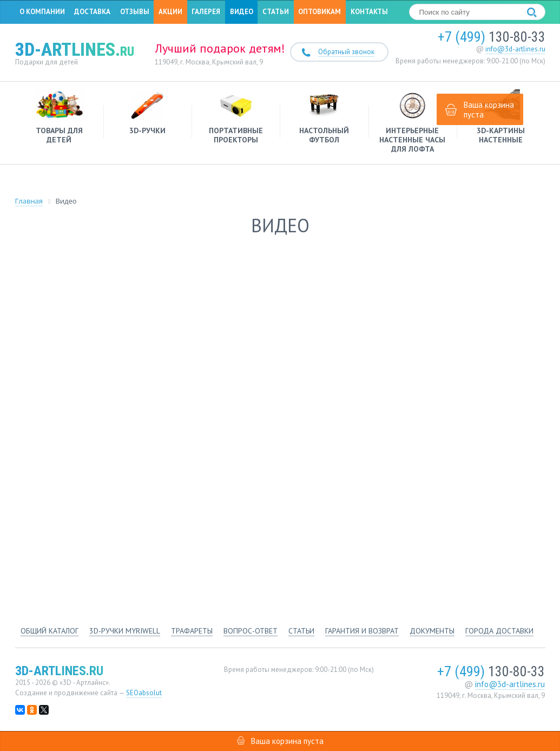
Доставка (92, 12)
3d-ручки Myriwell (125, 631)
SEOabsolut (144, 693)
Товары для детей (59, 117)
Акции (170, 12)
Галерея (206, 12)
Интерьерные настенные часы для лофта (413, 121)
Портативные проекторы (236, 117)
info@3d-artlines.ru (515, 49)
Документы (432, 631)
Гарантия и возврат (362, 631)
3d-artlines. (75, 49)
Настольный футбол (324, 117)
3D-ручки (147, 112)
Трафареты (192, 631)
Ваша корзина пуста (480, 110)
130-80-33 (492, 37)
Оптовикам (319, 12)
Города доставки (499, 631)
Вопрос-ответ (251, 631)
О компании (42, 12)
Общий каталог (50, 631)
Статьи (276, 12)
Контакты (369, 12)
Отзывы (135, 12)
